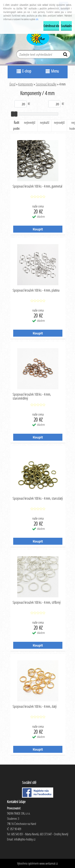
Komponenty (26, 84)
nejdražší (45, 123)
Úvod (12, 84)
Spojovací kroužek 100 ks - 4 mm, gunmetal (37, 186)
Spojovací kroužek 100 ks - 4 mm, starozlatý (38, 498)
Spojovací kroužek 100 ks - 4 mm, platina (36, 290)
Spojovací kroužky (46, 84)
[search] (66, 55)
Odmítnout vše (51, 26)
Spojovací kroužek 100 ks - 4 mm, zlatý (35, 707)
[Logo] (37, 37)
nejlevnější (30, 123)
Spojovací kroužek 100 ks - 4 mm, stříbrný (37, 603)
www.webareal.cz (49, 863)
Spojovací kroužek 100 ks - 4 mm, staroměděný (32, 396)
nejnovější (59, 123)
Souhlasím (66, 26)
